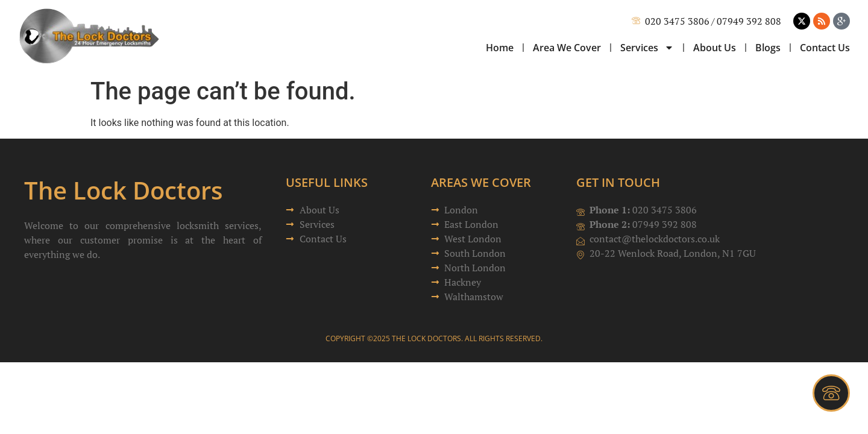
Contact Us (825, 48)
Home (500, 48)
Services (647, 48)
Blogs (768, 48)
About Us (715, 48)
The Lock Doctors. (427, 338)
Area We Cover (567, 48)
